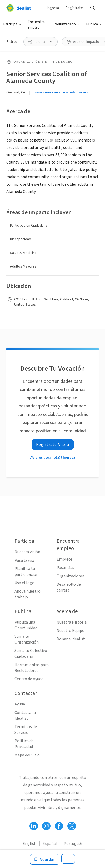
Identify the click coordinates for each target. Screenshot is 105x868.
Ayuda (20, 704)
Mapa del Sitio (27, 755)
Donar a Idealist (71, 639)
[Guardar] (45, 859)
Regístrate (74, 8)
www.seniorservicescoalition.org (61, 92)
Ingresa (53, 8)
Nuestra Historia (72, 622)
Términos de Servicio (26, 730)
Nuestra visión (27, 552)
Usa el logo (24, 583)
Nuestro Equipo (71, 631)
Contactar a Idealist (25, 715)
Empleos (65, 559)
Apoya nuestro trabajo (27, 594)
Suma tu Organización (27, 639)
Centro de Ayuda (29, 679)
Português (73, 844)
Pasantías (65, 568)
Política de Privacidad (24, 744)
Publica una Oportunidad (26, 625)
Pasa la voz (24, 560)
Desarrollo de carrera (69, 587)
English (29, 844)
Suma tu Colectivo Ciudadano (31, 653)
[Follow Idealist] (34, 826)
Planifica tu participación (26, 572)
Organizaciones (71, 576)
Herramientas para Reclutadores (32, 668)
